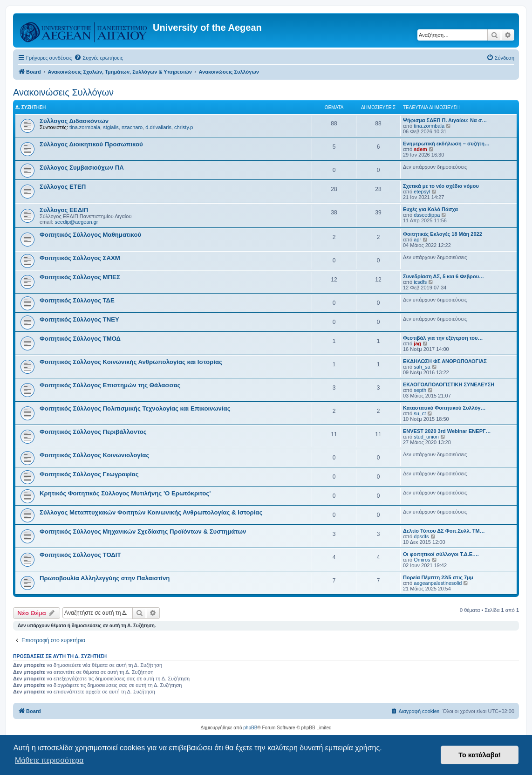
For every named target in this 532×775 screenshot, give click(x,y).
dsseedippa (427, 215)
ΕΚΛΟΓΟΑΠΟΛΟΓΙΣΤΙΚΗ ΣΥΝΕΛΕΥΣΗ (449, 384)
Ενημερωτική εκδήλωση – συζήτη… (446, 144)
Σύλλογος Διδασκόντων (74, 121)
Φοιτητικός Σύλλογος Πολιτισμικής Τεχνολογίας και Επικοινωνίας (135, 408)
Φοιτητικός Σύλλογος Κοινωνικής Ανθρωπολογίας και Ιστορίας (131, 362)
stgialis (111, 127)
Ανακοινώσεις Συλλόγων (63, 92)
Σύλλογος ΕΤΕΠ (63, 187)
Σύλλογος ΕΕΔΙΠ (64, 210)
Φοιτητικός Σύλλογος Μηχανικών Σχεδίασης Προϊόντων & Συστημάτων (143, 532)
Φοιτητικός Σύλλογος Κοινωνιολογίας (94, 455)
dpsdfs (421, 536)
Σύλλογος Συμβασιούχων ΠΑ (82, 168)
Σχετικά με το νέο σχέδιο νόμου (441, 186)
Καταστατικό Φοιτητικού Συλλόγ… (444, 408)
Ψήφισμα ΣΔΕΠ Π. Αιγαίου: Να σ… (445, 120)
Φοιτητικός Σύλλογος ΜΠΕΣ (80, 277)
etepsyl (422, 192)
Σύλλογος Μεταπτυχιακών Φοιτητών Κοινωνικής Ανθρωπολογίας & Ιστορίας (151, 512)
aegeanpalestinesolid (438, 583)
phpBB (250, 728)
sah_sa (422, 367)
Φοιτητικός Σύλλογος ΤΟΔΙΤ (80, 555)
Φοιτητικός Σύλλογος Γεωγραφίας (89, 474)
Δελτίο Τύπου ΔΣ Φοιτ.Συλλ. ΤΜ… (444, 531)
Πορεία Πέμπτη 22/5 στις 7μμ (438, 577)
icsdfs (420, 282)
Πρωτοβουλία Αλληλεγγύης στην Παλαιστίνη (105, 578)
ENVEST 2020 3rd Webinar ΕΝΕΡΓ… (447, 431)
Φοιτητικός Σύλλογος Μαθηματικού (90, 235)
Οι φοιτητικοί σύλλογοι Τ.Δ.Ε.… (441, 554)
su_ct (420, 413)
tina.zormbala (85, 127)
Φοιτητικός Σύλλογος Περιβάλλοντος (93, 432)
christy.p (184, 127)
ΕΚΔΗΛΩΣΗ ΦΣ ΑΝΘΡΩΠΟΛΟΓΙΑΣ (445, 361)
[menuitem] (99, 58)
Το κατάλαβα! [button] (480, 755)
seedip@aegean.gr (76, 222)
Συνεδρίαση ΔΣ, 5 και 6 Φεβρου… (443, 276)
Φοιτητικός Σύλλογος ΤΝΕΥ (79, 319)
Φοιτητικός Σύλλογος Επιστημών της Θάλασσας (110, 385)
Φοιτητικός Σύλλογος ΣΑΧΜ (80, 258)
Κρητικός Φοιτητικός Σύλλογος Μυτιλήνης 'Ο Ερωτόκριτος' (125, 493)
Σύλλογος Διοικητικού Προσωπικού (91, 144)
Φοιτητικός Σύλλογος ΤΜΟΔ (80, 339)
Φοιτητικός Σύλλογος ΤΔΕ (77, 300)
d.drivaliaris (158, 127)
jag (417, 343)
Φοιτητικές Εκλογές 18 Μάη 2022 (443, 234)
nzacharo (132, 127)
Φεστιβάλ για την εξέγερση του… (443, 338)
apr (417, 240)
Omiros (422, 560)
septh (420, 390)
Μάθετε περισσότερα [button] (49, 760)
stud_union (426, 437)
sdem (420, 149)
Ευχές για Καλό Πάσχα (430, 209)
